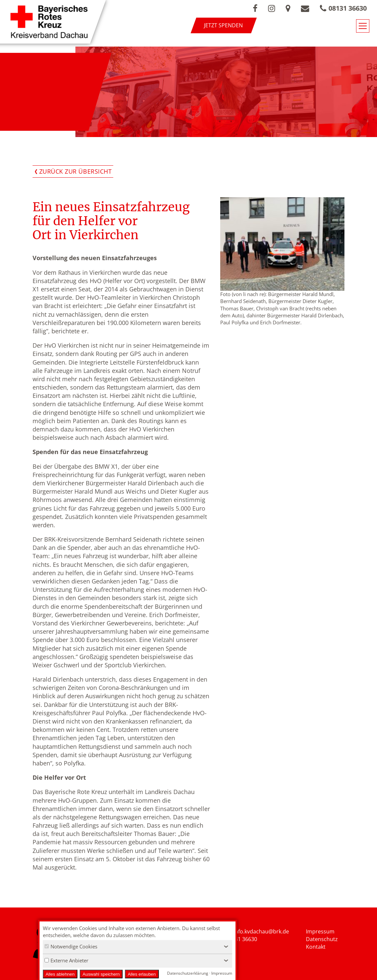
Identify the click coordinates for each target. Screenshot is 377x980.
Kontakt (316, 947)
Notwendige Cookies (71, 946)
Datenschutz (322, 939)
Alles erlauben (141, 974)
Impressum (320, 931)
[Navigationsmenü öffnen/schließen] (363, 26)
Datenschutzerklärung (188, 973)
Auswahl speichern (101, 974)
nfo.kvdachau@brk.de (262, 931)
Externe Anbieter (66, 960)
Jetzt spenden (223, 25)
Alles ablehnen (60, 974)
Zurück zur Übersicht (76, 171)
